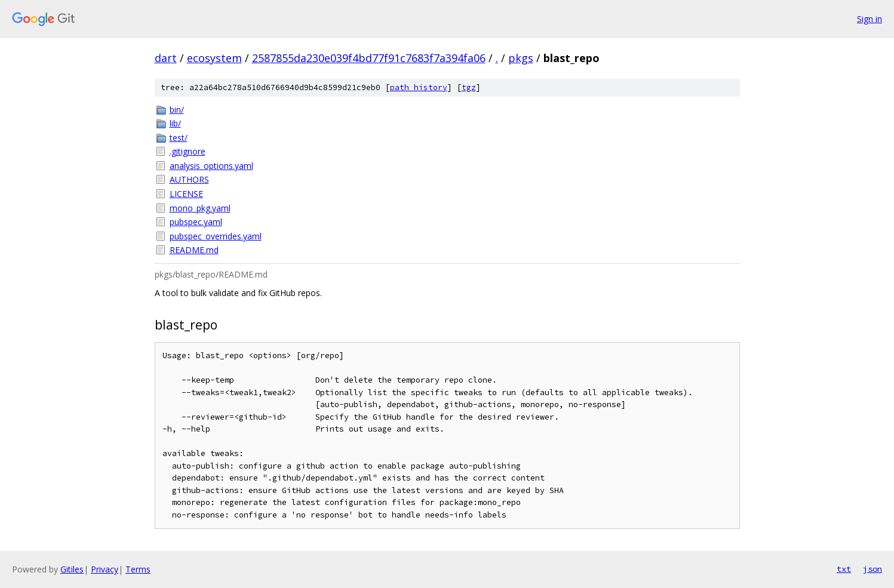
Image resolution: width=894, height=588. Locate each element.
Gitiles (72, 569)
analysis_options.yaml (211, 166)
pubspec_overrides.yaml (216, 236)
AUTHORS (189, 179)
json (873, 569)
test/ (179, 138)
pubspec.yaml (196, 222)
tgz (469, 87)
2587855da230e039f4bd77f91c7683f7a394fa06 (369, 58)
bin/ (177, 110)
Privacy (105, 569)
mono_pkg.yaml (200, 208)
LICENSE (186, 194)
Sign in (870, 19)
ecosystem (214, 58)
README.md (194, 250)
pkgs (521, 58)
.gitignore (188, 151)
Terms (138, 569)
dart (166, 58)
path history (419, 87)
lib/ (175, 123)
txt (844, 569)
